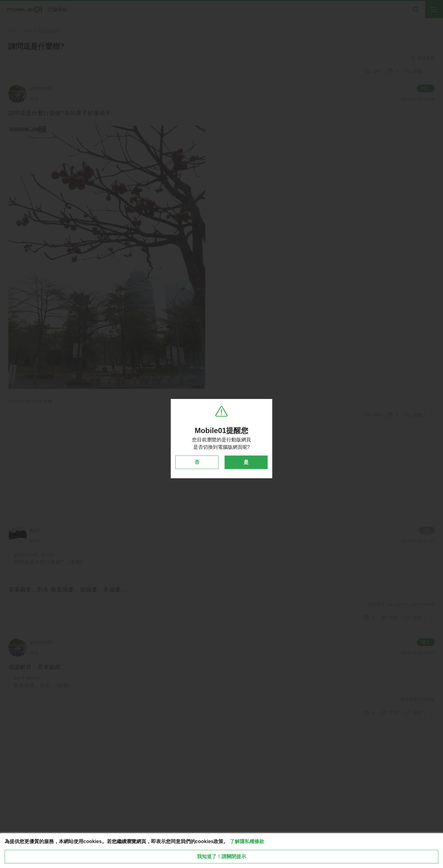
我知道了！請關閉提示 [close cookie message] (221, 856)
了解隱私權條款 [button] (247, 841)
